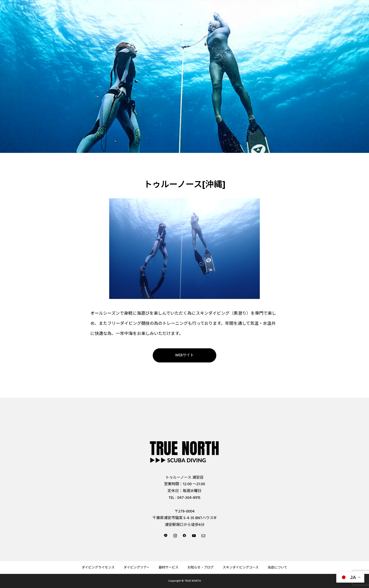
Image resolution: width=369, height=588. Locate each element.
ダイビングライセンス (98, 568)
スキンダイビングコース (241, 568)
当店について (277, 568)
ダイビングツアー (137, 568)
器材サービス (168, 568)
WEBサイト (184, 355)
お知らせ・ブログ (201, 568)
